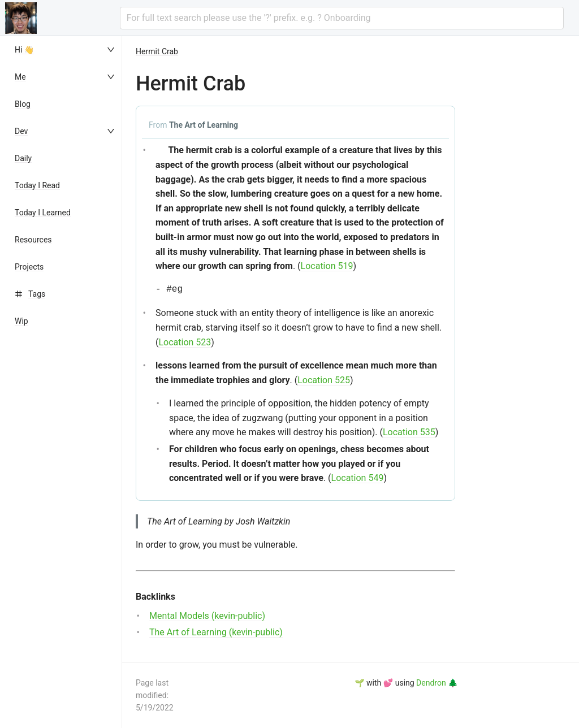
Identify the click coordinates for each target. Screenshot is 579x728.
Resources (33, 240)
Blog (23, 104)
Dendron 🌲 (437, 683)
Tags (37, 294)
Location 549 (358, 478)
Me (20, 77)
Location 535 (409, 432)
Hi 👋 (24, 50)
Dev (21, 131)
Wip (21, 321)
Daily (23, 158)
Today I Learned (43, 213)
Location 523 (185, 342)
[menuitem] (66, 50)
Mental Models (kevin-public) (207, 616)
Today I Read (37, 185)
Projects (29, 267)
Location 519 (327, 266)
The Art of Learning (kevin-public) (216, 632)
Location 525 (324, 380)
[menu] (66, 382)
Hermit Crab (157, 51)
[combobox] (342, 18)
